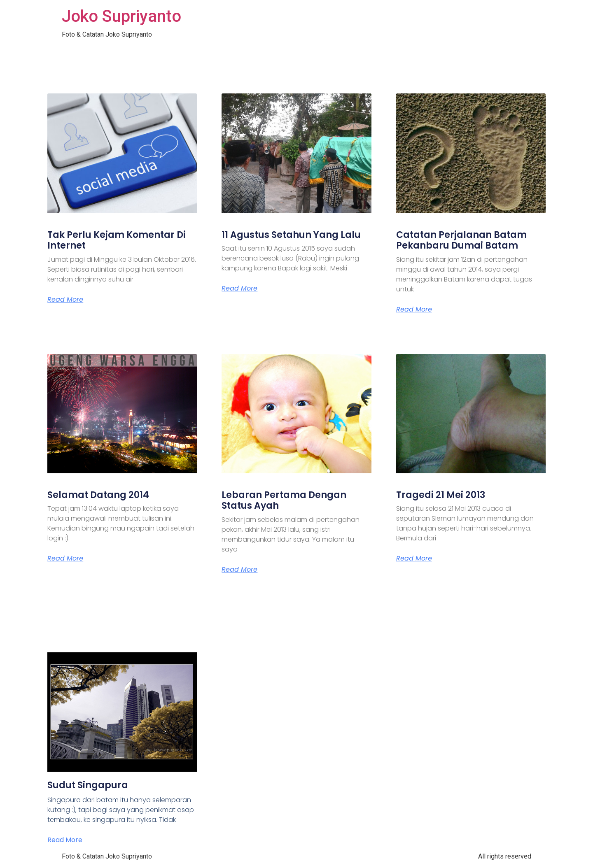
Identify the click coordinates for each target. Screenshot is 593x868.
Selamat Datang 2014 (98, 495)
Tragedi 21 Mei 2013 (441, 495)
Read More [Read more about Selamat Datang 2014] (65, 558)
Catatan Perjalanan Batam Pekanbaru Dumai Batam (461, 240)
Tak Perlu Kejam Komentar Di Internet (117, 240)
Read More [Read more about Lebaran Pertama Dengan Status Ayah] (239, 570)
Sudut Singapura (88, 785)
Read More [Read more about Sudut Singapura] (65, 840)
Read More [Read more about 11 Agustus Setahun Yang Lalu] (239, 289)
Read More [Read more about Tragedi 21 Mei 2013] (414, 558)
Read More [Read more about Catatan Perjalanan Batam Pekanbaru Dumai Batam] (414, 310)
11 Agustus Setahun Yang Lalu (291, 235)
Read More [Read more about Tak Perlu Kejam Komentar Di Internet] (65, 300)
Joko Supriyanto (121, 16)
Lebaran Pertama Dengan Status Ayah (284, 500)
